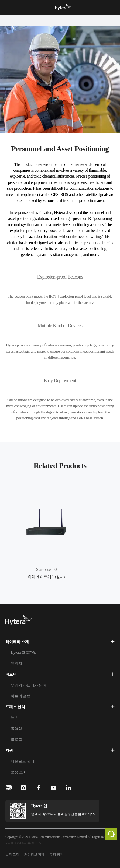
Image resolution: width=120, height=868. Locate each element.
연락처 (16, 663)
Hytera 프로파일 (24, 653)
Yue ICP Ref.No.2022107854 (24, 843)
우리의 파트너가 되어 (28, 685)
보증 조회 (19, 772)
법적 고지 (12, 855)
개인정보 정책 (34, 855)
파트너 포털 (21, 696)
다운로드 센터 (22, 761)
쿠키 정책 (56, 855)
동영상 (16, 729)
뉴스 (15, 718)
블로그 (16, 739)
